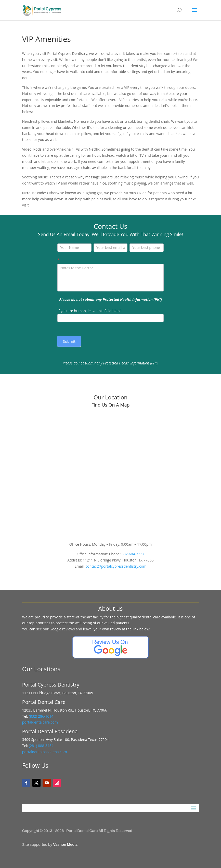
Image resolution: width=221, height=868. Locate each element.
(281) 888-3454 (41, 746)
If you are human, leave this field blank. (90, 311)
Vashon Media (65, 845)
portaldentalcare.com (40, 722)
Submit (69, 341)
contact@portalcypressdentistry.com (116, 566)
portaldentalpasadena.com (45, 752)
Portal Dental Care (82, 831)
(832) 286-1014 (41, 716)
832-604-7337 (133, 554)
